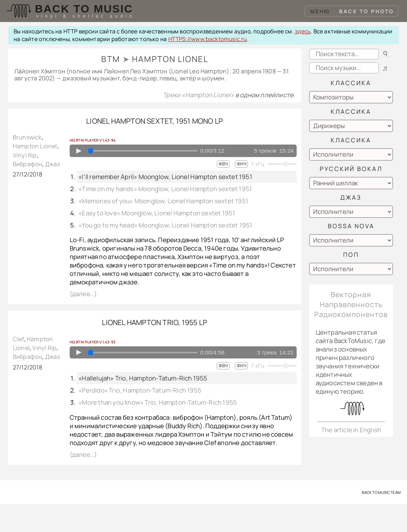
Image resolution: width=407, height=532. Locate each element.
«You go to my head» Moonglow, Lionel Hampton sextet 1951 (165, 225)
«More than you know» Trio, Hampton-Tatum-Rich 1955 (158, 402)
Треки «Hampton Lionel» (199, 95)
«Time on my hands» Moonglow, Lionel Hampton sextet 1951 (165, 189)
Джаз (53, 164)
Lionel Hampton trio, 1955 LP (155, 322)
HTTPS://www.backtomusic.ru (208, 39)
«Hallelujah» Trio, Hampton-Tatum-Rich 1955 (143, 378)
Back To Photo (367, 11)
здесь (303, 31)
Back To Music (84, 9)
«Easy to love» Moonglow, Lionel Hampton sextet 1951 (157, 213)
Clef (19, 339)
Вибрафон (28, 164)
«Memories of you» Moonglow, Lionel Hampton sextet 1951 (163, 201)
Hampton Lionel (35, 146)
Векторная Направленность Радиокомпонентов (351, 304)
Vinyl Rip (25, 155)
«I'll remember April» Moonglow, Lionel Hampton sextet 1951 (165, 177)
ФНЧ (242, 164)
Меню (320, 11)
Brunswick (27, 137)
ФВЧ (223, 164)
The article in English (351, 430)
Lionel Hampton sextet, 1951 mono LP (155, 121)
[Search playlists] (344, 68)
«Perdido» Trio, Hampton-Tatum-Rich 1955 (140, 390)
